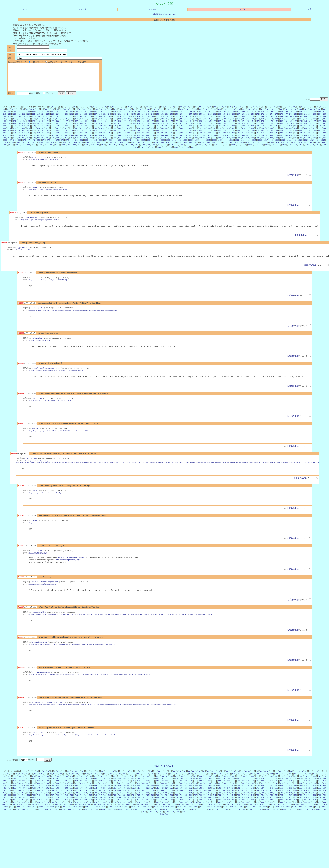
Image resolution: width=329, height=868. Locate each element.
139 (277, 114)
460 (186, 126)
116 (167, 114)
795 (162, 138)
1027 (323, 145)
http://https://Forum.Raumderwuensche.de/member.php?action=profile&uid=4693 (56, 379)
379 (124, 124)
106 (120, 114)
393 (191, 124)
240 (110, 119)
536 (224, 129)
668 (205, 133)
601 (210, 131)
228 (52, 119)
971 (29, 145)
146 (310, 114)
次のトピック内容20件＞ (164, 780)
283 (315, 119)
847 (86, 141)
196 (224, 117)
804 (205, 138)
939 (200, 143)
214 (310, 117)
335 (238, 122)
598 (196, 131)
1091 (46, 150)
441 (95, 126)
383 (143, 124)
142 (291, 114)
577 (95, 131)
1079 (300, 148)
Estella (34, 501)
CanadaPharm (37, 562)
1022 (294, 145)
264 (224, 119)
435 (67, 126)
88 (46, 114)
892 (300, 141)
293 (38, 122)
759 (315, 136)
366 (62, 124)
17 (101, 112)
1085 (11, 150)
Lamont (34, 285)
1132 (278, 150)
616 (281, 131)
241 (114, 119)
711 (86, 136)
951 (258, 143)
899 (10, 143)
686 (291, 133)
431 (48, 126)
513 (114, 129)
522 (157, 129)
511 (105, 129)
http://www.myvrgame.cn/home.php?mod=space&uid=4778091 (50, 409)
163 (67, 117)
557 (324, 129)
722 (138, 136)
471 (238, 126)
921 (114, 143)
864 (167, 141)
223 (29, 119)
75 (321, 112)
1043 (93, 148)
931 (162, 143)
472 (243, 126)
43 (200, 112)
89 (50, 114)
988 (110, 145)
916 (91, 143)
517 (133, 129)
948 (243, 143)
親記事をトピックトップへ (164, 14)
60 (264, 112)
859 (143, 141)
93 (65, 114)
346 (291, 122)
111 (144, 114)
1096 (74, 150)
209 (286, 117)
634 (43, 133)
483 (296, 126)
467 (219, 126)
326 (196, 122)
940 (205, 143)
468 (224, 126)
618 (291, 131)
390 (176, 124)
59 (260, 112)
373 (95, 124)
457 (172, 126)
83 (27, 114)
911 (67, 143)
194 (215, 117)
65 (283, 112)
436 (71, 126)
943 (219, 143)
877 (229, 141)
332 (224, 122)
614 (272, 131)
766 (24, 138)
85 (34, 114)
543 (258, 129)
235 (86, 119)
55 (245, 112)
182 (157, 117)
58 (256, 112)
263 (219, 119)
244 (129, 119)
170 (100, 117)
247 (143, 119)
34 (166, 112)
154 (24, 117)
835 (29, 141)
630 (24, 133)
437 (76, 126)
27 (139, 112)
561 (19, 131)
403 (238, 124)
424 (14, 126)
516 (129, 129)
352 (319, 122)
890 (291, 141)
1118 (199, 150)
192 (205, 117)
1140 (324, 150)
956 (281, 143)
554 (310, 129)
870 (196, 141)
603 (219, 131)
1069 (242, 148)
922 (119, 143)
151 (10, 117)
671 (219, 133)
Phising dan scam (30, 224)
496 (33, 129)
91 (57, 114)
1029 (12, 148)
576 (91, 131)
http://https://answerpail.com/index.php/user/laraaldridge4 (49, 195)
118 (177, 114)
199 (238, 117)
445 (114, 126)
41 (192, 112)
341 (267, 122)
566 (43, 131)
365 (57, 124)
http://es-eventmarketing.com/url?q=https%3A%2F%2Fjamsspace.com (53, 287)
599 (200, 131)
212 (300, 117)
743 (238, 136)
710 (81, 136)
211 (296, 117)
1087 (23, 150)
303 (86, 122)
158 (43, 117)
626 (5, 133)
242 (119, 119)
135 (258, 114)
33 (162, 112)
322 (176, 122)
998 (158, 145)
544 (262, 129)
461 (191, 126)
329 (210, 122)
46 (211, 112)
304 (91, 122)
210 (291, 117)
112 (149, 114)
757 (305, 136)
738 (215, 136)
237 (95, 119)
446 (119, 126)
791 (143, 138)
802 (196, 138)
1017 (266, 145)
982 (82, 145)
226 (43, 119)
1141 (136, 152)
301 (76, 122)
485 (305, 126)
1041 (81, 148)
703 (48, 136)
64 (279, 112)
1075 (277, 148)
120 (186, 114)
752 (281, 136)
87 (42, 114)
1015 (254, 145)
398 (215, 124)
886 (272, 141)
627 (9, 133)
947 (238, 143)
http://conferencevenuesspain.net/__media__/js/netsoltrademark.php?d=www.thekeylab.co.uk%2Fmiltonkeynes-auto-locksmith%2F (73, 656)
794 (157, 138)
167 (86, 117)
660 (167, 133)
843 (67, 141)
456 (167, 126)
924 (129, 143)
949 (248, 143)
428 (33, 126)
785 (114, 138)
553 (305, 129)
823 (296, 138)
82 (23, 114)
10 (75, 112)
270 (253, 119)
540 (243, 129)
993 (134, 145)
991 (124, 145)
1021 (289, 145)
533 (210, 129)
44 (203, 112)
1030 (18, 148)
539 (238, 129)
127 (219, 114)
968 (15, 145)
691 (315, 133)
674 (234, 133)
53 (237, 112)
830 (5, 141)
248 (148, 119)
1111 (160, 150)
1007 (208, 145)
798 (176, 138)
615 (276, 131)
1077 (288, 148)
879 (238, 141)
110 (139, 114)
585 (133, 131)
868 (186, 141)
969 (20, 145)
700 (33, 136)
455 (162, 126)
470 (234, 126)
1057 (173, 148)
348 (300, 122)
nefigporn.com (21, 254)
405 (248, 124)
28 (143, 112)
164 (71, 117)
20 (113, 112)
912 (71, 143)
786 (119, 138)
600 (205, 131)
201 (248, 117)
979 (67, 145)
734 (196, 136)
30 (151, 112)
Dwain (34, 193)
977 (58, 145)
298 (62, 122)
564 (33, 131)
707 (67, 136)
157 (38, 117)
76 (324, 112)
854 (119, 141)
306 (100, 122)
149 (324, 114)
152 (14, 117)
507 (86, 129)
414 (291, 124)
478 (272, 126)
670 (215, 133)
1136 (301, 150)
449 (133, 126)
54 (241, 112)
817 (267, 138)
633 (38, 133)
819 (276, 138)
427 (29, 126)
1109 (148, 150)
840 (52, 141)
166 (81, 117)
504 (71, 129)
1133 (284, 150)
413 (286, 124)
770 (43, 138)
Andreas (35, 438)
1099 (92, 150)
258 (196, 119)
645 (95, 133)
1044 (98, 148)
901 (19, 143)
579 (105, 131)
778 (81, 138)
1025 (312, 145)
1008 (214, 145)
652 (129, 133)
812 (243, 138)
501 (57, 129)
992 (129, 145)
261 (210, 119)
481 (286, 126)
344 (281, 122)
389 (172, 124)
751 (276, 136)
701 (38, 136)
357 (19, 124)
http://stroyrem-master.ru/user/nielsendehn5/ (44, 165)
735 (200, 136)
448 (129, 126)
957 (286, 143)
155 (29, 117)
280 (300, 119)
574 (81, 131)
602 (215, 131)
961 (305, 143)
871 (200, 141)
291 (29, 122)
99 (87, 114)
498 (43, 129)
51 (230, 112)
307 (105, 122)
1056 (167, 148)
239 (105, 119)
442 (100, 126)
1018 (272, 145)
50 (226, 112)
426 (24, 126)
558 (5, 131)
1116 (188, 150)
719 (124, 136)
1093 (57, 150)
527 (181, 129)
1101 (103, 150)
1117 (193, 150)
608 (243, 131)
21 (117, 112)
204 (262, 117)
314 (138, 122)
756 (300, 136)
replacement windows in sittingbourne (46, 715)
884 (262, 141)
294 (43, 122)
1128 (256, 150)
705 (57, 136)
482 (291, 126)
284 (320, 119)
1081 (311, 148)
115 (163, 114)
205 (267, 117)
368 (71, 124)
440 (91, 126)
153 (19, 117)
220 (14, 119)
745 (248, 136)
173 (114, 117)
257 (191, 119)
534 (215, 129)
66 (287, 112)
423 (9, 126)
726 (157, 136)
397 (210, 124)
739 (219, 136)
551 (296, 129)
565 (38, 131)
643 (86, 133)
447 (124, 126)
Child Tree (164, 828)
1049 (127, 148)
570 (62, 131)
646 (100, 133)
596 (186, 131)
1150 (187, 152)
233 (76, 119)
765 (19, 138)
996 (148, 145)
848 (91, 141)
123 (200, 114)
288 (14, 122)
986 (101, 145)
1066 (225, 148)
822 (291, 138)
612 (262, 131)
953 (267, 143)
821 (286, 138)
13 (86, 112)
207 (277, 117)
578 (100, 131)
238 (100, 119)
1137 (307, 150)
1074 (271, 148)
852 (110, 141)
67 (290, 112)
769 (38, 138)
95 (72, 114)
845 (76, 141)
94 (68, 114)
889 (286, 141)
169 (95, 117)
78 (8, 114)
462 (196, 126)
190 (196, 117)
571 (67, 131)
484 (300, 126)
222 (24, 119)
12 (83, 112)
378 (119, 124)
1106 (131, 150)
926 (138, 143)
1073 (265, 148)
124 (205, 114)
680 (262, 133)
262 (215, 119)
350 (310, 122)
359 (29, 124)
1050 (133, 148)
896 (320, 141)
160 (53, 117)
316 (148, 122)
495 (29, 129)
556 (319, 129)
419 (315, 124)
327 (200, 122)
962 (310, 143)
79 (12, 114)
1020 (283, 145)
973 (39, 145)
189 (191, 117)
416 (300, 124)
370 (81, 124)
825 (305, 138)
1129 (261, 150)
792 (148, 138)
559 (10, 131)
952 (262, 143)
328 (205, 122)
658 (157, 133)
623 (315, 131)
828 (319, 138)
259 (200, 119)
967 (10, 145)
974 (44, 145)
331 (219, 122)
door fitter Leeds (31, 468)
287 (10, 122)
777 (76, 138)
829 (324, 138)
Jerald (34, 162)
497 (38, 129)
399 (219, 124)
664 (186, 133)
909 (57, 143)
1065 (219, 148)
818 (272, 138)
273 (267, 119)
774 (62, 138)
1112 (165, 150)
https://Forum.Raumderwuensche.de (46, 376)
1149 (182, 152)
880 (243, 141)
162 (62, 117)
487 (315, 126)
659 (162, 133)
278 (291, 119)
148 (320, 114)
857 (133, 141)
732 (186, 136)
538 (234, 129)
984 (91, 145)
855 (124, 141)
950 (253, 143)
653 (133, 133)
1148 (176, 152)
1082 (317, 148)
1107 (137, 150)
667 (200, 133)
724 (148, 136)
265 (229, 119)
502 (62, 129)
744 (243, 136)
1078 (294, 148)
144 (301, 114)
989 (115, 145)
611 (258, 131)
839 (48, 141)
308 (110, 122)
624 (319, 131)
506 (81, 129)
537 (229, 129)
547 (276, 129)
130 (234, 114)
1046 (110, 148)
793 (153, 138)
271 (258, 119)
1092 (51, 150)
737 (210, 136)
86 (38, 114)
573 (76, 131)
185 (172, 117)
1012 (237, 145)
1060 (190, 148)
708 (71, 136)
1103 (114, 150)
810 (234, 138)
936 (186, 143)
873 (210, 141)
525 (172, 129)
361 (38, 124)
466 (215, 126)
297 (57, 122)
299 (67, 122)
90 (53, 114)
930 (157, 143)
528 (186, 129)
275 (277, 119)
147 (315, 114)
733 (191, 136)
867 (181, 141)
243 (124, 119)
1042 (87, 148)
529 (191, 129)
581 (114, 131)
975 (48, 145)
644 (91, 133)
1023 (300, 145)
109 (135, 114)
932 (167, 143)
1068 (236, 148)
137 (267, 114)
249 (153, 119)
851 (105, 141)
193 (210, 117)
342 (272, 122)
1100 (97, 150)
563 (29, 131)
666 (196, 133)
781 (95, 138)
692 (320, 133)
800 (186, 138)
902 (24, 143)
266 (234, 119)
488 (320, 126)
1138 (312, 150)
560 (14, 131)
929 (153, 143)
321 (172, 122)
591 (162, 131)
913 (76, 143)
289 (19, 122)
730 (176, 136)
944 (224, 143)
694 (5, 136)
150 (5, 117)
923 (124, 143)
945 (229, 143)
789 (133, 138)
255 (181, 119)
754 (291, 136)
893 (305, 141)
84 (31, 114)
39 (185, 112)
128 (224, 114)
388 (167, 124)
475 (258, 126)
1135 (295, 150)
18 (105, 112)
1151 (193, 152)
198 (234, 117)
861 (153, 141)
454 (157, 126)
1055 (162, 148)
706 (62, 136)
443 (105, 126)
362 (43, 124)
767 (29, 138)
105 (115, 114)
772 (53, 138)
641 (76, 133)
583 (124, 131)
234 (81, 119)
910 (62, 143)
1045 (104, 148)
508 (91, 129)
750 (272, 136)
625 (324, 131)
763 (10, 138)
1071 (254, 148)
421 (324, 124)
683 (277, 133)
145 (305, 114)
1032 (29, 148)
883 (258, 141)
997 (153, 145)
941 (210, 143)
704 (53, 136)
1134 (290, 150)
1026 (318, 145)
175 (124, 117)
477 (267, 126)
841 (57, 141)
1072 (260, 148)
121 (191, 114)
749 (267, 136)
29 (147, 112)
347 (296, 122)
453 (153, 126)
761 (324, 136)
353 (324, 122)
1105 (126, 150)
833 (19, 141)
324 (186, 122)
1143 (147, 152)
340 (262, 122)
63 (275, 112)
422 (5, 126)
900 (14, 143)
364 (53, 124)
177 (133, 117)
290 (24, 122)
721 (133, 136)
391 (181, 124)
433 (57, 126)
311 (124, 122)
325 (191, 122)
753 (286, 136)
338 (253, 122)
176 (129, 117)
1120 (210, 150)
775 (67, 138)
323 (181, 122)
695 (10, 136)
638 (62, 133)
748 (262, 136)
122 (196, 114)
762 (5, 138)
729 (172, 136)
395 (200, 124)
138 (272, 114)
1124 (233, 150)
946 (234, 143)
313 (133, 122)
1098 (86, 150)
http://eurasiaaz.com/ (36, 533)
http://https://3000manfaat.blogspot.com (43, 595)
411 (277, 124)
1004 (191, 145)
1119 (205, 150)
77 (4, 114)
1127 (250, 150)
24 (128, 112)
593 (172, 131)
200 (243, 117)
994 (139, 145)
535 (219, 129)
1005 (197, 145)
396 (205, 124)
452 (148, 126)
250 (157, 119)
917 (95, 143)
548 (281, 129)
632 (33, 133)
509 (95, 129)
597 (191, 131)
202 (253, 117)
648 (110, 133)
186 (176, 117)
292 (33, 122)
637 (57, 133)
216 (319, 117)
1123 (227, 150)
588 (148, 131)
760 (319, 136)
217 (324, 117)
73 (313, 112)
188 (186, 117)
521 (153, 129)
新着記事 (152, 9)
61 (268, 112)
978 (63, 145)
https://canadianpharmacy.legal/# (71, 568)
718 (119, 136)
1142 (142, 152)
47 (215, 112)
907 (48, 143)
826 (310, 138)
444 (110, 126)
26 (135, 112)
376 (110, 124)
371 (86, 124)
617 (286, 131)
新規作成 (82, 9)
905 (38, 143)
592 (167, 131)
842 (62, 141)
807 (219, 138)
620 (300, 131)
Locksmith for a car (39, 654)
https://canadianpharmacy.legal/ (68, 571)
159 (48, 117)
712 (91, 136)
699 (29, 136)
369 (76, 124)
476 (262, 126)
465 (210, 126)
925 (133, 143)
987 (105, 145)
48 (219, 112)
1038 (64, 148)
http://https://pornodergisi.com (23, 256)
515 (124, 129)
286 (5, 122)
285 (324, 119)
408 (262, 124)
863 (162, 141)
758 (310, 136)
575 (86, 131)
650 (119, 133)
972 (34, 145)
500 (53, 129)
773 (57, 138)
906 (43, 143)
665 (191, 133)
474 (253, 126)
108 (130, 114)
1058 (179, 148)
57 (253, 112)
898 (5, 143)
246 (138, 119)
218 (5, 119)
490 (5, 129)
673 (229, 133)
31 (154, 112)
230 (62, 119)
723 (143, 136)
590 (157, 131)
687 (296, 133)
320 (167, 122)
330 (215, 122)
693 (324, 133)
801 (191, 138)
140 (281, 114)
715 (105, 136)
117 (172, 114)
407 (258, 124)
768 (33, 138)
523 (162, 129)
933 (172, 143)
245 (133, 119)
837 (38, 141)
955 (276, 143)
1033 (35, 148)
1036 (52, 148)
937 (191, 143)
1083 (323, 148)
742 (234, 136)
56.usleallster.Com (39, 623)
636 (52, 133)
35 (169, 112)
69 (298, 112)
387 (162, 124)
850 (100, 141)
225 (38, 119)
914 (81, 143)
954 (272, 143)
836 (33, 141)
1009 (220, 145)
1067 (231, 148)
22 (120, 112)
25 (132, 112)
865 (172, 141)
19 (109, 112)
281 (305, 119)
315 (143, 122)
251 (162, 119)
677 (248, 133)
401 (229, 124)
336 (243, 122)
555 (315, 129)
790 (138, 138)
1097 (80, 150)
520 (148, 129)
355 (10, 124)
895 (315, 141)
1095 (69, 150)
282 (310, 119)
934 (176, 143)
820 (281, 138)
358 (24, 124)
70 (302, 112)
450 (138, 126)
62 (272, 112)
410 (272, 124)
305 (95, 122)
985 (96, 145)
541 (248, 129)
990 (120, 145)
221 (19, 119)
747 (258, 136)
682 (272, 133)
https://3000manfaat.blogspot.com (45, 593)
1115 (182, 150)
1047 (116, 148)
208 (281, 117)
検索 (309, 9)
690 (310, 133)
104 (111, 114)
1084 (5, 150)
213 (305, 117)
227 (48, 119)
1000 (168, 145)
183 (162, 117)
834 (24, 141)
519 (143, 129)
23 (124, 112)
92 (61, 114)
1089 (34, 150)
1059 (185, 148)
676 (243, 133)
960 (300, 143)
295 (48, 122)
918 (100, 143)
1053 (150, 148)
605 (229, 131)
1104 (120, 150)
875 (219, 141)
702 (43, 136)
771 (48, 138)
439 (86, 126)
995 (144, 145)
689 (305, 133)
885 (267, 141)
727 (162, 136)
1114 (176, 150)
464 (205, 126)
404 (243, 124)
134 (253, 114)
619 (296, 131)
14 (90, 112)
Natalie (34, 531)
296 (53, 122)
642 (81, 133)
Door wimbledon (38, 746)
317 (153, 122)
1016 (260, 145)
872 (205, 141)
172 (110, 117)
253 (172, 119)
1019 (277, 145)
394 (196, 124)
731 (181, 136)
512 (110, 129)
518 (138, 129)
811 (238, 138)
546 (272, 129)
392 (186, 124)
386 (157, 124)
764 (14, 138)
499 (48, 129)
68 (294, 112)
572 (71, 131)
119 (181, 114)
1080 (306, 148)
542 (253, 129)
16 (98, 112)
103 (106, 114)
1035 (47, 148)
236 (91, 119)
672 (224, 133)
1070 (248, 148)
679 (258, 133)
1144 (153, 152)
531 (200, 129)
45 (207, 112)
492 (14, 129)
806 (215, 138)
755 (296, 136)
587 (143, 131)
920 (110, 143)
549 (286, 129)
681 (267, 133)
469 (229, 126)
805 (210, 138)
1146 (164, 152)
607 (238, 131)
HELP (24, 9)
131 (239, 114)
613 (267, 131)
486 (310, 126)
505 (76, 129)
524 (167, 129)
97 (80, 114)
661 (172, 133)
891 (296, 141)
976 (53, 145)
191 (200, 117)
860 (148, 141)
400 (224, 124)
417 (305, 124)
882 (253, 141)
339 (258, 122)
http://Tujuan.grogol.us (40, 685)
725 (153, 136)
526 (176, 129)
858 (138, 141)
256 (186, 119)
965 (324, 143)
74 (317, 112)
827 (315, 138)
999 (163, 145)
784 (110, 138)
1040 (75, 148)
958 (291, 143)
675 (238, 133)
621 (305, 131)
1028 (6, 148)
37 (177, 112)
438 (81, 126)
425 (19, 126)
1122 (221, 150)
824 (300, 138)
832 (14, 141)
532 (205, 129)
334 (234, 122)
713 (95, 136)
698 (24, 136)
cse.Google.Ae (37, 315)
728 (167, 136)
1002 (179, 145)
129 (229, 114)
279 (296, 119)
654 (138, 133)
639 (67, 133)
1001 (174, 145)
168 (91, 117)
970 (24, 145)
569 (57, 131)
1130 (267, 150)
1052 (144, 148)
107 (125, 114)
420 (319, 124)
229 (57, 119)
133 (248, 114)
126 (215, 114)
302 (81, 122)
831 (9, 141)
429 (38, 126)
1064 (213, 148)
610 (253, 131)
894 (310, 141)
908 (53, 143)
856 (129, 141)
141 (286, 114)
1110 (154, 150)
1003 (185, 145)
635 (48, 133)
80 (15, 114)
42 (196, 112)
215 (315, 117)
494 (24, 129)
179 (143, 117)
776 (71, 138)
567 (48, 131)
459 (181, 126)
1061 (196, 148)
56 (249, 112)
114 (158, 114)
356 (14, 124)
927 (143, 143)
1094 (63, 150)
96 (76, 114)
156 (33, 117)
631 (29, 133)
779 (86, 138)
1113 (171, 150)
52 (234, 112)
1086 (17, 150)
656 (148, 133)
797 (172, 138)
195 (219, 117)
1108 (143, 150)
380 (129, 124)
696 (14, 136)
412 (281, 124)
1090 (40, 150)
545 (267, 129)
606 (234, 131)
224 (33, 119)
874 (215, 141)
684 (281, 133)
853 (114, 141)
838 (43, 141)
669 (210, 133)
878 (234, 141)
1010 (225, 145)
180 (148, 117)
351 (315, 122)
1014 (248, 145)
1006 (203, 145)
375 (105, 124)
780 (91, 138)
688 (300, 133)
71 (306, 112)
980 (72, 145)
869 (191, 141)
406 (253, 124)
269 (248, 119)
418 (310, 124)
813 (248, 138)
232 (71, 119)
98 (84, 114)
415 (296, 124)
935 (181, 143)
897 (324, 141)
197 (229, 117)
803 (200, 138)
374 (100, 124)
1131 (273, 150)
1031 (24, 148)
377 (114, 124)
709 (76, 136)
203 (258, 117)
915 (86, 143)
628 (14, 133)
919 (105, 143)
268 (243, 119)
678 (253, 133)
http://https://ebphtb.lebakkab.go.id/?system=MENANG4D (41, 226)
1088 (28, 150)
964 (319, 143)
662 (176, 133)
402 (234, 124)
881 (248, 141)
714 (100, 136)
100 (92, 114)
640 (71, 133)
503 (67, 129)
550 (291, 129)
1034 (41, 148)
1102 (109, 150)
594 (176, 131)
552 (300, 129)
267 (238, 119)
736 (205, 136)
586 (138, 131)
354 (5, 124)
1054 (156, 148)
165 (76, 117)
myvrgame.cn (37, 407)
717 (114, 136)
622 (310, 131)
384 (148, 124)
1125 (239, 150)
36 (173, 112)
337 (248, 122)
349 (305, 122)
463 (200, 126)
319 (162, 122)
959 (296, 143)
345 (286, 122)
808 (224, 138)
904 (33, 143)
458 (176, 126)
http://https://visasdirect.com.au (40, 348)
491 (10, 129)
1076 (282, 148)
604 (224, 131)
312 (129, 122)
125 (210, 114)
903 (29, 143)
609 (248, 131)
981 (77, 145)
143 (296, 114)
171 (105, 117)
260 (205, 119)
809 (229, 138)
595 (181, 131)
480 (281, 126)
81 (19, 114)
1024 (306, 145)
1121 (216, 150)
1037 (58, 148)
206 (272, 117)
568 (53, 131)
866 (176, 141)
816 (262, 138)
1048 (121, 148)
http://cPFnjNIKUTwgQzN (38, 564)
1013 (243, 145)
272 (262, 119)
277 (286, 119)
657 (153, 133)
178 (138, 117)
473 (248, 126)
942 (215, 143)
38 (181, 112)
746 (253, 136)
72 (309, 112)
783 (105, 138)
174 (119, 117)
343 (276, 122)
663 (181, 133)
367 (67, 124)
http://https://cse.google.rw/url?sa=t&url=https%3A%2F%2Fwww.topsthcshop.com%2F (59, 440)
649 (114, 133)
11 (79, 112)
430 (43, 126)
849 (95, 141)
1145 (159, 152)
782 (100, 138)
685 (286, 133)
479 (277, 126)
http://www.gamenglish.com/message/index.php (45, 503)
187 (181, 117)
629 (19, 133)
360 (33, 124)
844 (71, 141)
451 (143, 126)
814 (253, 138)
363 (48, 124)
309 (114, 122)
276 (281, 119)
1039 (70, 148)
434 (62, 126)
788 (129, 138)
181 (153, 117)
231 (67, 119)
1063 (208, 148)
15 (94, 112)
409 (267, 124)
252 (167, 119)
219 (9, 119)
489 (324, 126)
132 (243, 114)
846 (81, 141)
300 (71, 122)
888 (281, 141)
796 (167, 138)
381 (133, 124)
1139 (318, 150)
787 (124, 138)
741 (229, 136)
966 (5, 145)
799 (181, 138)
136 (262, 114)
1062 (202, 148)
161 (57, 117)
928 (148, 143)
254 (176, 119)
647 (105, 133)
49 (222, 112)
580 (110, 131)
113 (153, 114)
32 (158, 112)
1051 (139, 148)
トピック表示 (239, 9)
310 (119, 122)
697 (19, 136)
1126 (244, 150)
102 (101, 114)
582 (119, 131)
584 (129, 131)
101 (96, 114)
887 (277, 141)
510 (100, 129)
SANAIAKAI (37, 346)
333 (229, 122)
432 (52, 126)
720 (129, 136)
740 (224, 136)
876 (224, 141)
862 (157, 141)
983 (86, 145)
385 (153, 124)
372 (91, 124)
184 (167, 117)
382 (138, 124)
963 (315, 143)
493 (19, 129)
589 (153, 131)
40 (188, 112)
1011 (231, 145)
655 (143, 133)
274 (272, 119)
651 (124, 133)
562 (24, 131)
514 (119, 129)
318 (157, 122)
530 (196, 129)
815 (258, 138)
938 (196, 143)
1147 (170, 152)
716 (110, 136)
